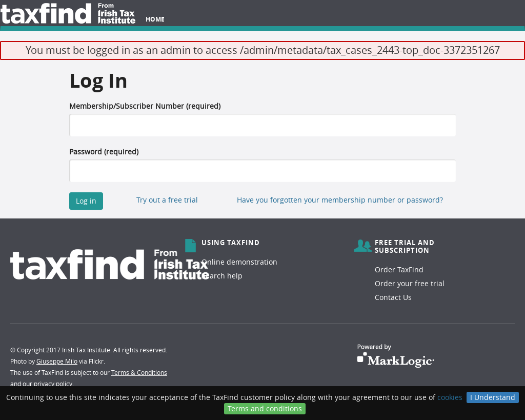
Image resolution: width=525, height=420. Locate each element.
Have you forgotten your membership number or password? (340, 200)
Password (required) (104, 152)
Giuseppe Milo (57, 361)
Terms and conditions (265, 408)
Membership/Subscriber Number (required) (145, 106)
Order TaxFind (399, 269)
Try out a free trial (167, 200)
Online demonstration (239, 262)
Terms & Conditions (139, 372)
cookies (450, 397)
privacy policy (53, 384)
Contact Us (393, 297)
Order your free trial (410, 283)
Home (155, 19)
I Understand (493, 397)
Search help (222, 276)
